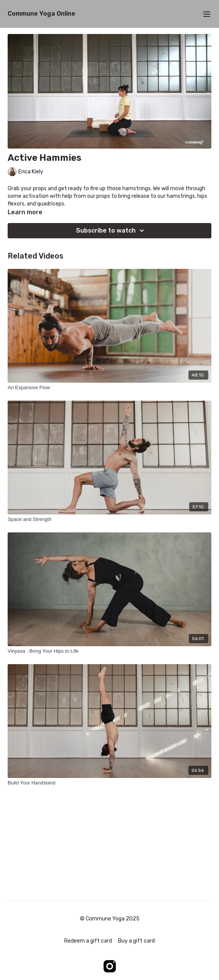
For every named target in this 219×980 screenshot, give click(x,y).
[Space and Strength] (109, 519)
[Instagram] (110, 966)
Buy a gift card (136, 941)
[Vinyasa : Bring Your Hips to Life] (109, 651)
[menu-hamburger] (207, 14)
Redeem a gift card (88, 941)
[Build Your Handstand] (109, 783)
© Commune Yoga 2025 (110, 919)
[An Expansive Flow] (109, 388)
